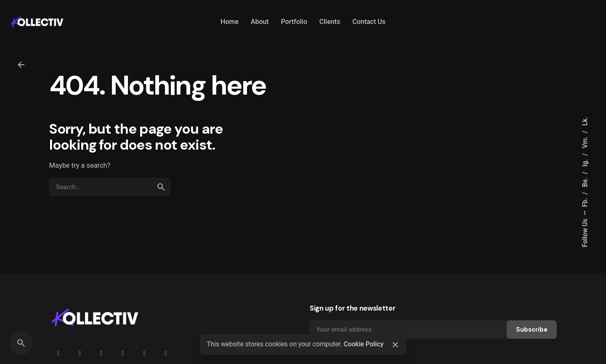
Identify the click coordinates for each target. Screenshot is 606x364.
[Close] (395, 345)
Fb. (585, 202)
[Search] (21, 343)
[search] (161, 187)
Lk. (585, 121)
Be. (585, 181)
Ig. (585, 162)
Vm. (585, 142)
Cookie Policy (363, 344)
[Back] (21, 65)
